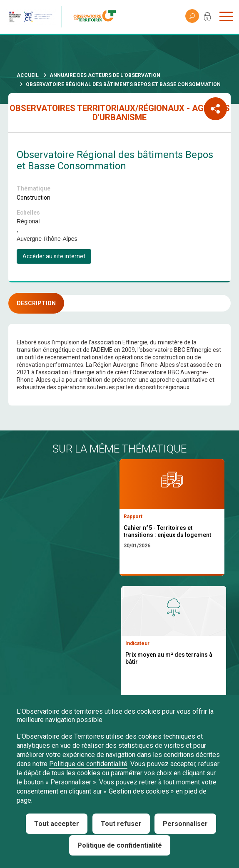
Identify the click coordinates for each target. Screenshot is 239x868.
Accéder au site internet (54, 256)
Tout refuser (121, 824)
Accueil (28, 75)
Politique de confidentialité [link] (120, 845)
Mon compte (207, 18)
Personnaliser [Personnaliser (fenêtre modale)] (185, 824)
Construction (34, 198)
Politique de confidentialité (88, 764)
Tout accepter (57, 824)
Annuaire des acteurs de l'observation (105, 75)
